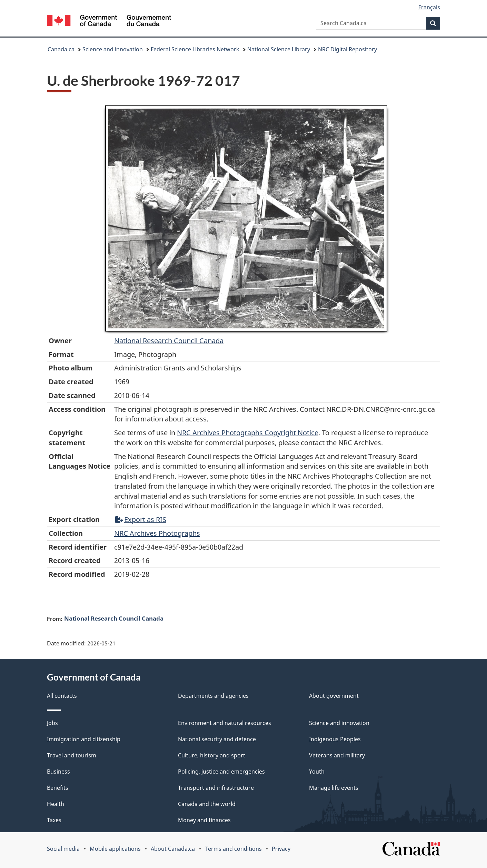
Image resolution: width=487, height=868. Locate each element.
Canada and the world (207, 804)
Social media (63, 849)
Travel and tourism (72, 755)
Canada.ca (61, 49)
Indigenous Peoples (335, 739)
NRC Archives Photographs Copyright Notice (248, 433)
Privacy (281, 849)
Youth (317, 772)
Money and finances (204, 820)
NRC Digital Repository (347, 49)
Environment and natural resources (225, 723)
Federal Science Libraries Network (195, 49)
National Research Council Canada (169, 341)
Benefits (58, 788)
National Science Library (279, 49)
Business (58, 772)
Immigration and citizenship (84, 739)
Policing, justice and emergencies (221, 772)
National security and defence (217, 739)
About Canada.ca (173, 849)
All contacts (62, 696)
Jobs (52, 723)
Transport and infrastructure (216, 788)
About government (334, 696)
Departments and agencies (213, 696)
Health (56, 804)
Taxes (54, 820)
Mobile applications (115, 849)
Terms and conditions (233, 849)
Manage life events (334, 788)
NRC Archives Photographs (157, 533)
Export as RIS (141, 519)
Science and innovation (113, 49)
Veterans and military (337, 755)
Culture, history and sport (212, 755)
